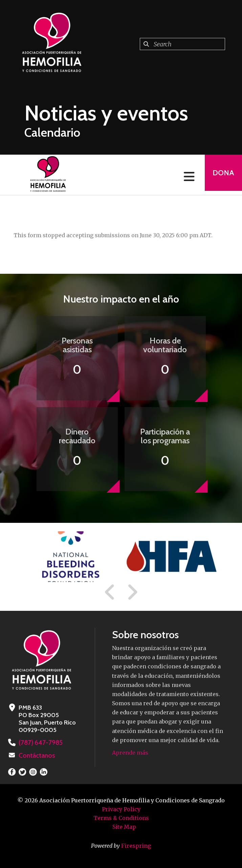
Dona (221, 175)
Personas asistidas (77, 345)
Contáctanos (36, 755)
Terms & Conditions (121, 817)
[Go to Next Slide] (132, 592)
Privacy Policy (121, 808)
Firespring (136, 845)
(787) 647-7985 (39, 742)
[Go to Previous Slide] (110, 592)
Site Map (124, 826)
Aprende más (130, 753)
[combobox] (182, 44)
